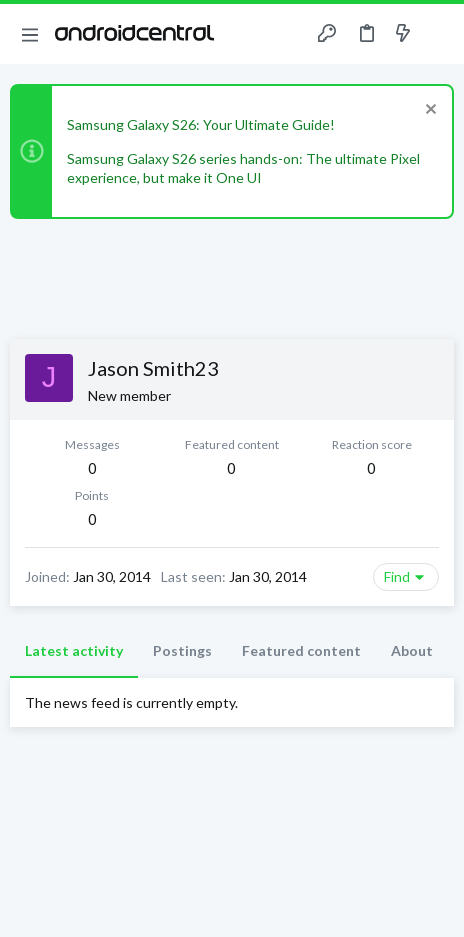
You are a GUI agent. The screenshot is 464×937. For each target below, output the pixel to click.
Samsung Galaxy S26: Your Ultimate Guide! (201, 124)
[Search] (437, 34)
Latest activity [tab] (74, 650)
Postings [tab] (182, 650)
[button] (30, 34)
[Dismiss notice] (428, 111)
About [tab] (412, 650)
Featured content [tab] (301, 650)
